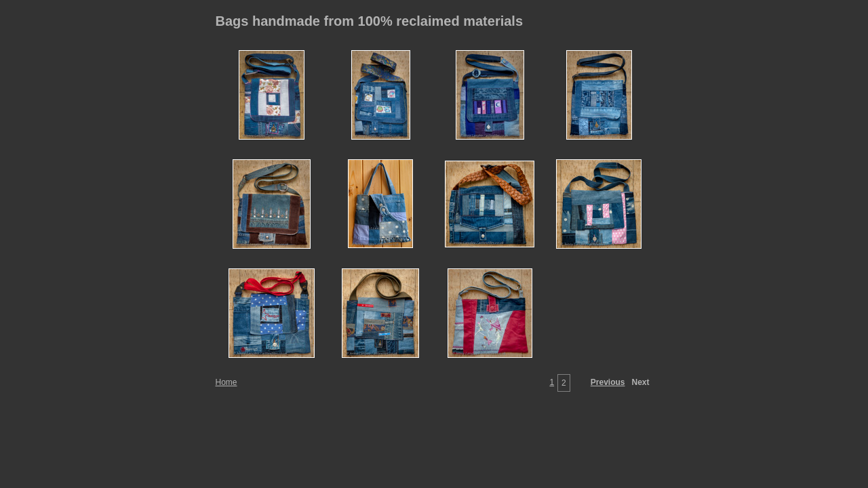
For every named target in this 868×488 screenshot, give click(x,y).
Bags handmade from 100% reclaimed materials (370, 21)
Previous (608, 382)
